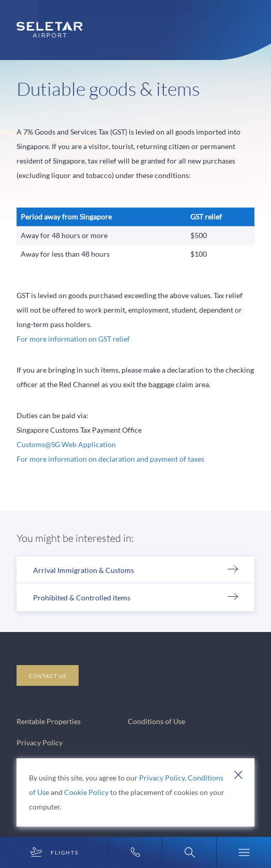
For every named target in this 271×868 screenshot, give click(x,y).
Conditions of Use (156, 721)
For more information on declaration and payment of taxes (110, 459)
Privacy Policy (162, 778)
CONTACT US (48, 676)
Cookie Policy (86, 792)
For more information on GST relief (73, 339)
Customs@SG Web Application (66, 444)
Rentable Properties (49, 721)
